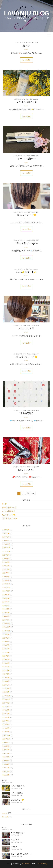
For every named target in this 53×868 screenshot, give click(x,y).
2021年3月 (6, 724)
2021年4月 (6, 721)
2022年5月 (6, 678)
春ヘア (26, 46)
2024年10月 (6, 591)
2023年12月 (6, 624)
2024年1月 (6, 620)
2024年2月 (6, 616)
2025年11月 (6, 548)
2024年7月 (6, 602)
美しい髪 (5, 817)
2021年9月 (6, 706)
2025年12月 (6, 544)
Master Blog (42, 864)
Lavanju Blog (27, 13)
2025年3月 (6, 577)
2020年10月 (6, 743)
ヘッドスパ (15, 840)
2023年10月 (6, 631)
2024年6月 (6, 606)
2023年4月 (6, 652)
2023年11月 (6, 627)
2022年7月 (6, 670)
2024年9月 (6, 595)
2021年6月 (6, 714)
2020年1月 (6, 775)
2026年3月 (6, 533)
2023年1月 (6, 663)
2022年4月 (6, 681)
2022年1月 (6, 692)
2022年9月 (6, 667)
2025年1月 (6, 580)
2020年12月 (6, 735)
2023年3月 (6, 656)
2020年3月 (6, 768)
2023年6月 (6, 645)
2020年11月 (6, 739)
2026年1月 (6, 541)
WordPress (26, 864)
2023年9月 (6, 634)
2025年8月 (6, 559)
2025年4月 (6, 573)
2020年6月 (6, 757)
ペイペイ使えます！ (18, 833)
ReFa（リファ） (27, 470)
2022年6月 (6, 674)
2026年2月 (6, 537)
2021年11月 (6, 699)
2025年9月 (6, 555)
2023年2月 (6, 660)
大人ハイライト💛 (26, 215)
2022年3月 (6, 685)
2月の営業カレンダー (26, 243)
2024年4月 (6, 613)
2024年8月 (6, 598)
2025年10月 (6, 551)
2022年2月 (6, 688)
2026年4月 (6, 530)
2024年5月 (6, 609)
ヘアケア (14, 847)
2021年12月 (6, 696)
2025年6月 (6, 566)
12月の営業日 (27, 413)
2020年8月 (6, 750)
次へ (33, 494)
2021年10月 (6, 703)
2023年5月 (6, 649)
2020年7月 (6, 753)
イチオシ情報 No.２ (26, 102)
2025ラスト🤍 (26, 328)
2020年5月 (6, 761)
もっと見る (26, 60)
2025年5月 (6, 569)
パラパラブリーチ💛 (26, 357)
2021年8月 (6, 710)
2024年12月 (6, 584)
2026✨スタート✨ (27, 272)
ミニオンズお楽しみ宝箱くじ (21, 854)
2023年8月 (6, 638)
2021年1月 (6, 732)
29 (28, 494)
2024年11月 (6, 587)
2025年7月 (6, 562)
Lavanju (26, 49)
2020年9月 (6, 746)
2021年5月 (6, 717)
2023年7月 (6, 642)
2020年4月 (6, 764)
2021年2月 (6, 728)
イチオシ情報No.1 (27, 158)
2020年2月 (6, 771)
